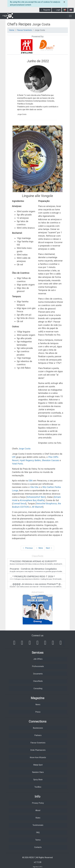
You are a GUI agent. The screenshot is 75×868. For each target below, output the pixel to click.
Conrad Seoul (19, 504)
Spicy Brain (38, 780)
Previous (28, 548)
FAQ (38, 832)
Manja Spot (38, 765)
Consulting (38, 688)
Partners (38, 735)
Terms (38, 840)
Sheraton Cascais (50, 460)
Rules (38, 818)
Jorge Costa (24, 449)
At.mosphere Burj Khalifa (32, 500)
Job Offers (38, 659)
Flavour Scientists (24, 30)
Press (38, 712)
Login (57, 10)
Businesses (38, 728)
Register (45, 10)
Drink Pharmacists (38, 750)
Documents (38, 674)
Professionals (38, 666)
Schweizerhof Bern (36, 497)
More (39, 548)
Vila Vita (34, 487)
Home (12, 30)
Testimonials (38, 825)
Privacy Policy (38, 803)
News (38, 705)
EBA (31, 481)
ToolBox (38, 787)
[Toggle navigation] (70, 16)
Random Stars (38, 772)
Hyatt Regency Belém (30, 460)
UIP (14, 457)
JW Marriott (37, 507)
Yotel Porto (17, 464)
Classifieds (38, 681)
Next (49, 548)
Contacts (38, 847)
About (38, 810)
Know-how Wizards (38, 757)
